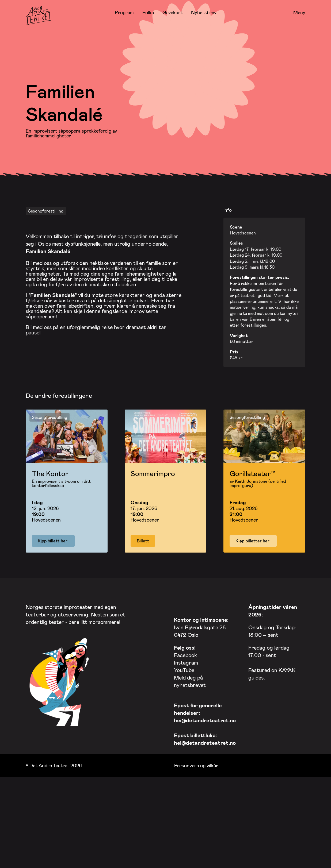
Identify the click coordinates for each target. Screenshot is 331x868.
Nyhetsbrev (204, 12)
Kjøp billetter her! (253, 616)
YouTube (184, 746)
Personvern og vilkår (196, 841)
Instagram (186, 738)
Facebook (185, 731)
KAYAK (287, 746)
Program (124, 12)
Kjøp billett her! (53, 616)
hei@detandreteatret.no (205, 796)
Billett (143, 616)
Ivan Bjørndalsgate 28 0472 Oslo (201, 703)
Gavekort (172, 12)
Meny (299, 13)
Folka (148, 12)
